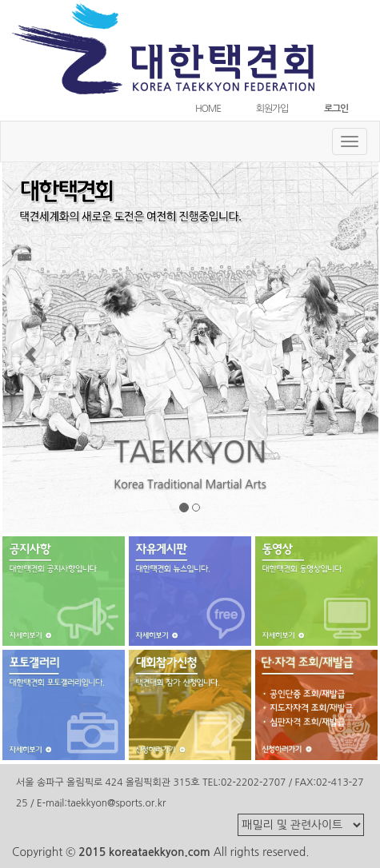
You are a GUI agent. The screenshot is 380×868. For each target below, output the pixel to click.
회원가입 (272, 109)
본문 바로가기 (0, 0)
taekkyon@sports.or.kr (116, 803)
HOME (208, 109)
